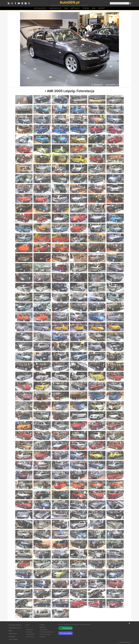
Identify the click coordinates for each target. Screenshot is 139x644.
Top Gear (13, 639)
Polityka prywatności (47, 632)
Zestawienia (31, 634)
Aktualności (40, 8)
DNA (11, 631)
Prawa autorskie (45, 634)
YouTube (29, 632)
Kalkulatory (30, 637)
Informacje (43, 629)
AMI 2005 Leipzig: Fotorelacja (71, 91)
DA (66, 8)
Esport (101, 8)
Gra (94, 8)
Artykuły (75, 8)
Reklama (43, 637)
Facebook (30, 629)
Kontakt (42, 625)
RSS (28, 625)
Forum (86, 8)
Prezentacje (55, 8)
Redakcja (43, 627)
